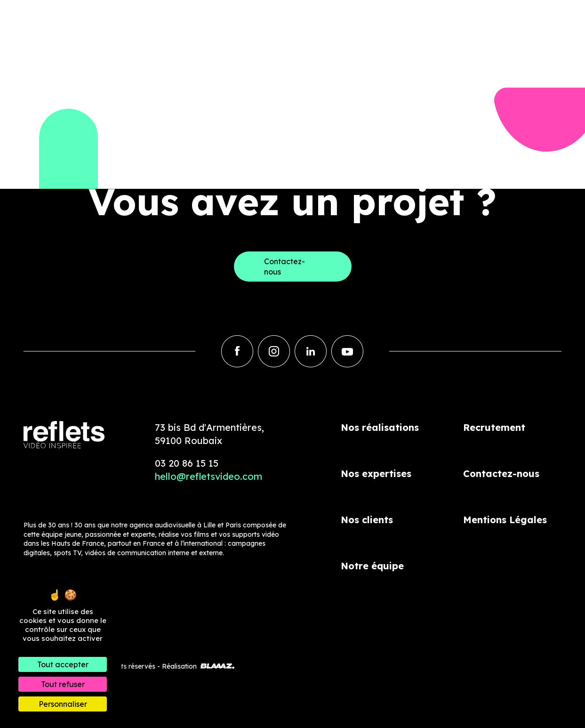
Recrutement (494, 427)
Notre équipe (372, 566)
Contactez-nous (501, 473)
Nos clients (367, 520)
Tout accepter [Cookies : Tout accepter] (63, 664)
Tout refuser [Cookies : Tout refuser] (63, 684)
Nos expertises (376, 473)
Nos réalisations (380, 427)
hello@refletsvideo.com (208, 476)
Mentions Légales (505, 520)
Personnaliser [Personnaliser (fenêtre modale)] (63, 704)
